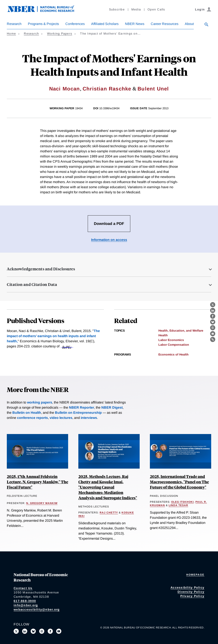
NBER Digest (112, 407)
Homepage (195, 575)
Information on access (109, 240)
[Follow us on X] (16, 631)
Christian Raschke (107, 89)
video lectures (61, 418)
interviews (89, 418)
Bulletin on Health (27, 413)
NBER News (135, 24)
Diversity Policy (191, 592)
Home (11, 34)
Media (136, 9)
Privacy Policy (192, 596)
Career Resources (165, 24)
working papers (40, 402)
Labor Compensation (174, 345)
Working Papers (60, 34)
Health (163, 335)
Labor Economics (171, 340)
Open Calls (156, 9)
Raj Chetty (109, 513)
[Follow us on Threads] (42, 631)
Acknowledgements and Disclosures (41, 269)
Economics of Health (174, 354)
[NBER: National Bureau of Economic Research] (44, 11)
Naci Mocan (65, 89)
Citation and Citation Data (32, 284)
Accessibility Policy (187, 587)
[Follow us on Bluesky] (33, 631)
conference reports (32, 418)
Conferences (75, 24)
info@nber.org (26, 605)
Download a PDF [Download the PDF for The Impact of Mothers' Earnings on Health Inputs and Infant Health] (109, 224)
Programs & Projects (43, 24)
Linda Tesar (178, 505)
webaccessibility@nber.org (37, 609)
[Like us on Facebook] (50, 631)
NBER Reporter (82, 407)
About (189, 24)
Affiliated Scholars (105, 24)
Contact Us (23, 588)
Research (14, 24)
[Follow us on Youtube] (59, 631)
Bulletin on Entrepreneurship (78, 413)
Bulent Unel (153, 89)
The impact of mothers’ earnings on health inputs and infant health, (53, 336)
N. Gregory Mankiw (42, 503)
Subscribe (117, 9)
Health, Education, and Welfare (181, 331)
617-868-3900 (25, 601)
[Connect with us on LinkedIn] (25, 631)
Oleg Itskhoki (182, 502)
